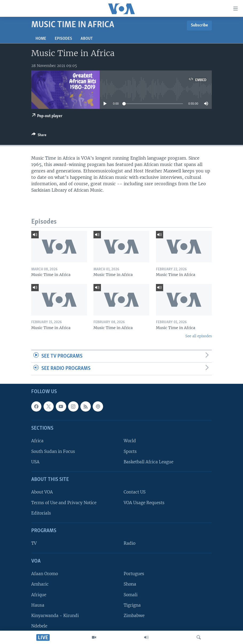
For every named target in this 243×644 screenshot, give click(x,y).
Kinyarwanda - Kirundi (55, 616)
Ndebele (39, 626)
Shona (130, 584)
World (130, 441)
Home (41, 39)
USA (35, 462)
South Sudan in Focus (53, 451)
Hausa (38, 605)
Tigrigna (132, 605)
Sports (130, 451)
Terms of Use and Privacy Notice (64, 503)
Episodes (63, 39)
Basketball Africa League (148, 462)
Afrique (39, 594)
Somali (131, 594)
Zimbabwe (134, 616)
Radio (130, 543)
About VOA (42, 492)
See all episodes (199, 336)
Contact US (135, 492)
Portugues (134, 574)
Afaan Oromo (45, 574)
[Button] (39, 136)
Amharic (40, 584)
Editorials (41, 513)
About (87, 39)
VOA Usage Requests (144, 503)
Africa (37, 441)
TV (34, 543)
